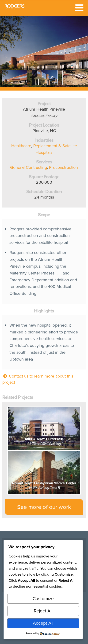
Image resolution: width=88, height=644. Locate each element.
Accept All (43, 623)
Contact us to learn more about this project (38, 379)
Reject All (43, 611)
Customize (43, 599)
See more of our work (44, 507)
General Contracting (29, 167)
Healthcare (21, 146)
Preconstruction (63, 167)
